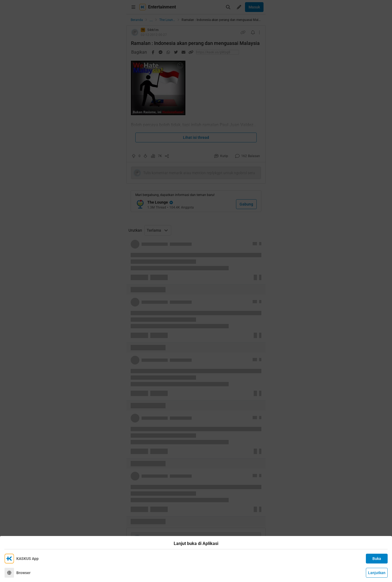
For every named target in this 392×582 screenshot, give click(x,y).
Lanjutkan (377, 573)
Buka (377, 559)
